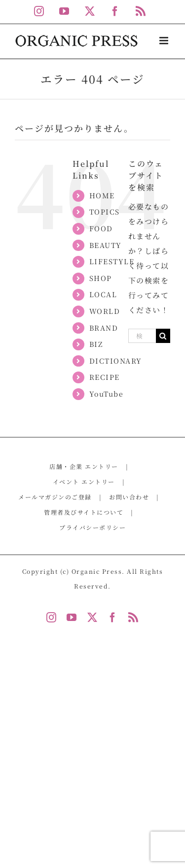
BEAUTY (106, 245)
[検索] (163, 336)
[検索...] (142, 336)
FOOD (101, 228)
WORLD (105, 311)
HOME (102, 195)
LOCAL (103, 294)
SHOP (101, 278)
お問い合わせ (129, 497)
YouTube (107, 394)
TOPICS (105, 212)
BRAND (104, 328)
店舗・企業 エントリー (84, 466)
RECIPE (105, 377)
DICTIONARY (116, 361)
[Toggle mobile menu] (165, 41)
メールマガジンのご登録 (55, 497)
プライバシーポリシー (92, 527)
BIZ (96, 344)
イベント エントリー (84, 481)
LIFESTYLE (112, 261)
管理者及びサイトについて (84, 512)
